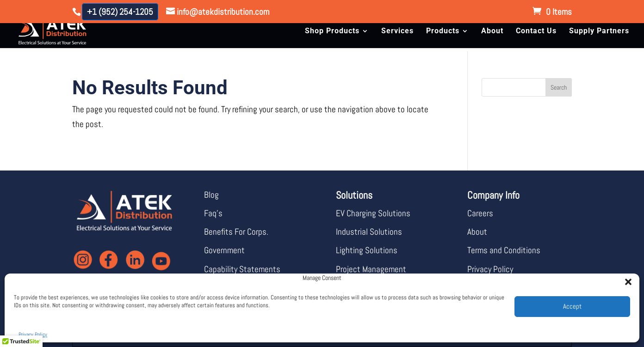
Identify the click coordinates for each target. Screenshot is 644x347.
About (492, 31)
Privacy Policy (33, 335)
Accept (572, 306)
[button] (625, 279)
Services (397, 31)
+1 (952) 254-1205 (120, 12)
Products (443, 31)
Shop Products (332, 31)
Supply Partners (599, 31)
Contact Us (536, 31)
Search (559, 87)
